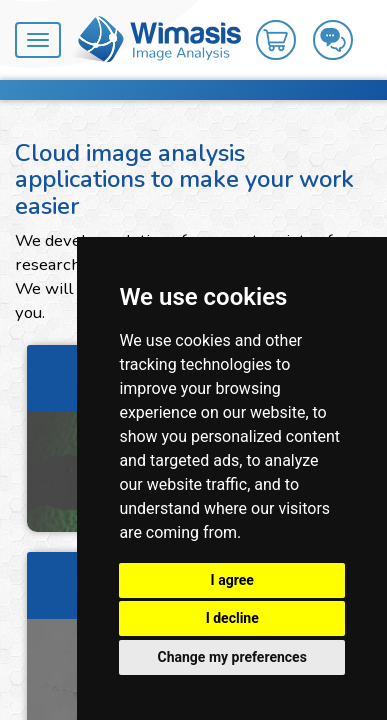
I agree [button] (232, 580)
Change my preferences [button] (232, 657)
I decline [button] (232, 618)
